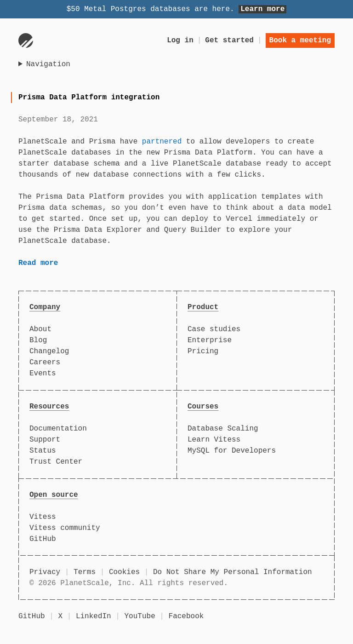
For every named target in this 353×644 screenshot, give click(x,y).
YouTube (140, 616)
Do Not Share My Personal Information (233, 572)
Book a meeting (300, 40)
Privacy (45, 572)
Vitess (43, 517)
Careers (45, 362)
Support (45, 440)
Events (43, 374)
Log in (180, 40)
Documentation (58, 429)
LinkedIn (94, 616)
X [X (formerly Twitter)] (60, 616)
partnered (162, 142)
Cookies (124, 572)
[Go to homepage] (26, 40)
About (40, 329)
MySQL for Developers (232, 451)
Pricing (203, 351)
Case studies (214, 329)
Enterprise (210, 340)
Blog (38, 340)
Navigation (48, 64)
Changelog (49, 351)
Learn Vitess (214, 440)
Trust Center (56, 462)
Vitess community (65, 528)
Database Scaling (223, 429)
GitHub (43, 539)
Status (43, 451)
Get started (229, 40)
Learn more (262, 9)
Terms (85, 572)
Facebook (186, 616)
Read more (38, 263)
